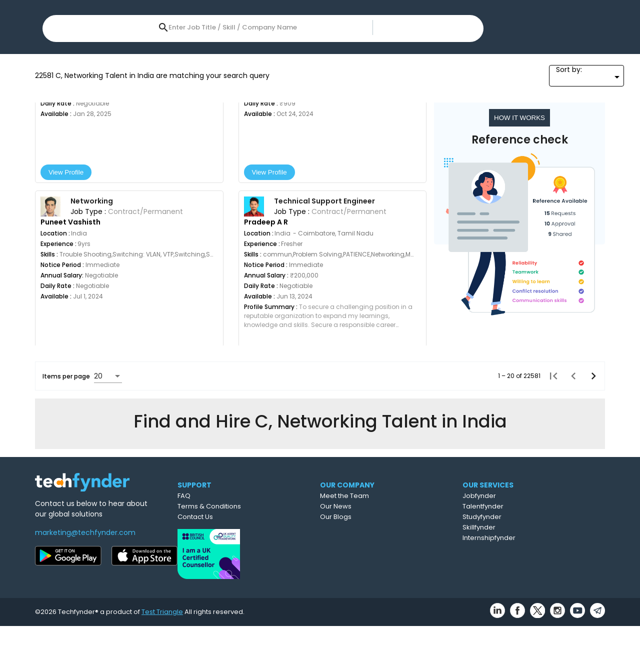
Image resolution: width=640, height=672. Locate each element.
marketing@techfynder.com (85, 581)
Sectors (457, 55)
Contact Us (235, 566)
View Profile (75, 280)
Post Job (456, 21)
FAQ (223, 545)
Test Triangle (162, 658)
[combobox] (281, 19)
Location (64, 55)
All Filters (507, 55)
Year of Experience (263, 55)
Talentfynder (528, 555)
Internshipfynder (534, 587)
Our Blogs (380, 566)
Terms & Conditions (249, 555)
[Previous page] (570, 483)
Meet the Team (388, 545)
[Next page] (590, 483)
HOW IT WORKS (521, 225)
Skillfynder (524, 576)
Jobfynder (524, 545)
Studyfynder (527, 566)
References (398, 55)
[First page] (550, 483)
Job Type (337, 55)
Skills (114, 55)
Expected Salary (177, 55)
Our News (380, 555)
